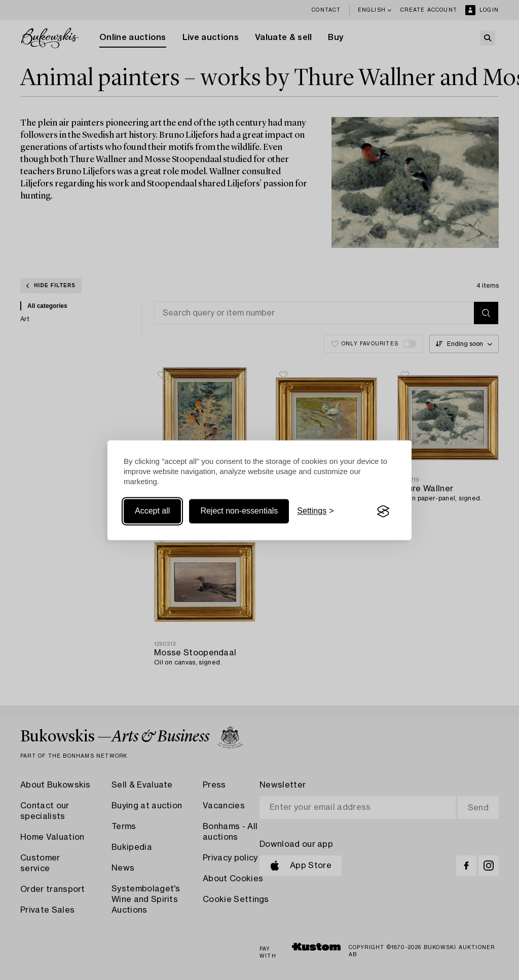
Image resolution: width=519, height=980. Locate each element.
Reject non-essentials (239, 511)
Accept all (152, 511)
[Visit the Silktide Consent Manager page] (383, 512)
